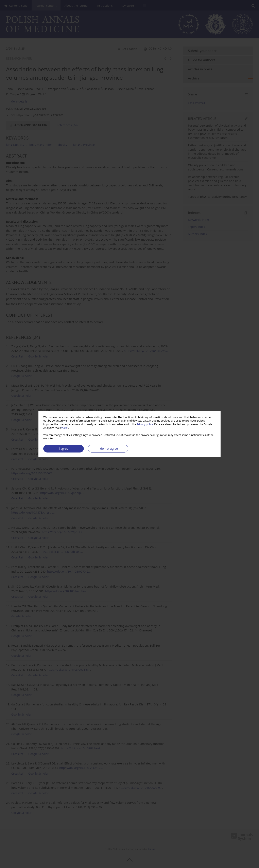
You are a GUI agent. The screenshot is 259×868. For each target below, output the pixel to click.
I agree (64, 449)
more (64, 428)
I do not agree (108, 449)
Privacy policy (145, 424)
